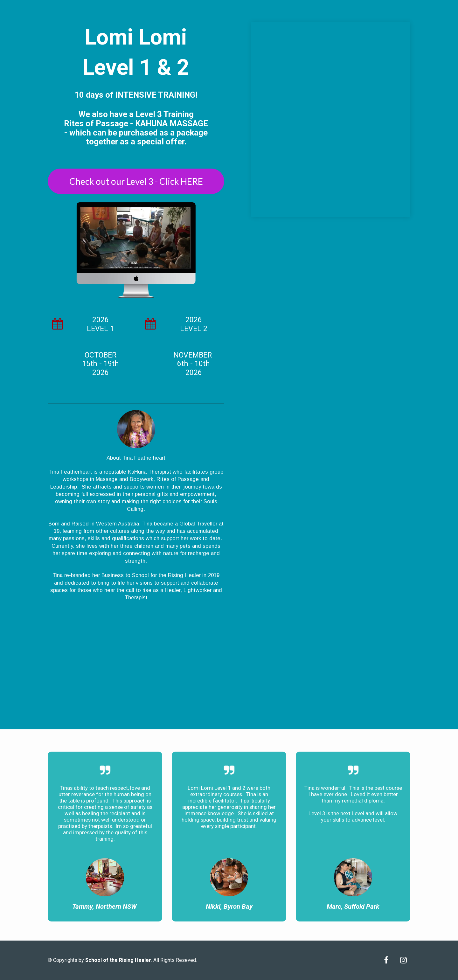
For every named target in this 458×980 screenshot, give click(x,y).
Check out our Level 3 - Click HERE (136, 181)
